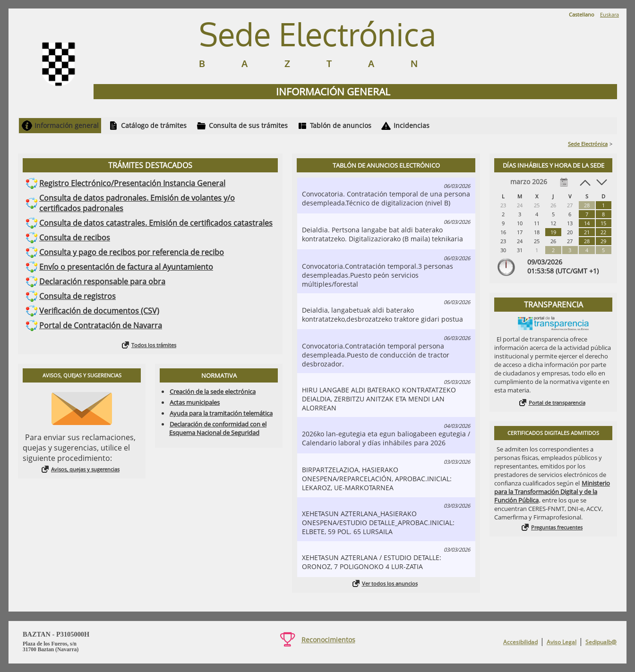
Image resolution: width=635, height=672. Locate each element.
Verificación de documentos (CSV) (99, 311)
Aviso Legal (562, 642)
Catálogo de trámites (154, 125)
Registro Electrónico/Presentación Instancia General (132, 183)
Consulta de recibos (75, 238)
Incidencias (412, 125)
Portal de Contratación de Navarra (101, 325)
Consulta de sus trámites (248, 125)
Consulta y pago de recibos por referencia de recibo (132, 252)
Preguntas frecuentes (557, 527)
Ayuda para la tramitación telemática (221, 413)
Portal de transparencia (557, 403)
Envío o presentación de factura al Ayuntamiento (126, 267)
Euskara (609, 14)
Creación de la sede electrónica (213, 391)
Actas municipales (195, 402)
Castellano (582, 14)
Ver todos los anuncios (390, 583)
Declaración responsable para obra (102, 281)
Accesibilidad (520, 642)
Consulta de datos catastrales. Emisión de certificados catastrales (156, 223)
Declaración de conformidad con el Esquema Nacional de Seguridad (218, 428)
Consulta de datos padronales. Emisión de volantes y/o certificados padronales (137, 203)
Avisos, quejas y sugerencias (85, 469)
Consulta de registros (77, 296)
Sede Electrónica (588, 144)
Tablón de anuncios (341, 125)
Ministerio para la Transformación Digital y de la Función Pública (552, 492)
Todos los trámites (154, 345)
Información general (67, 125)
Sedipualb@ (601, 642)
